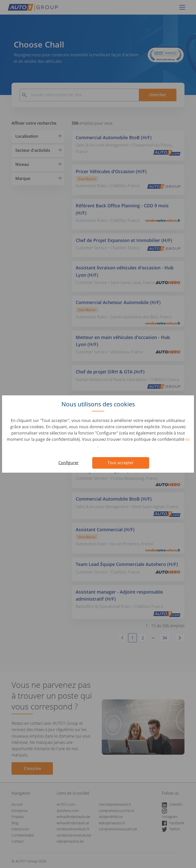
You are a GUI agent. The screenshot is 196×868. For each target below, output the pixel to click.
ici (187, 439)
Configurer (69, 463)
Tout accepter (121, 463)
